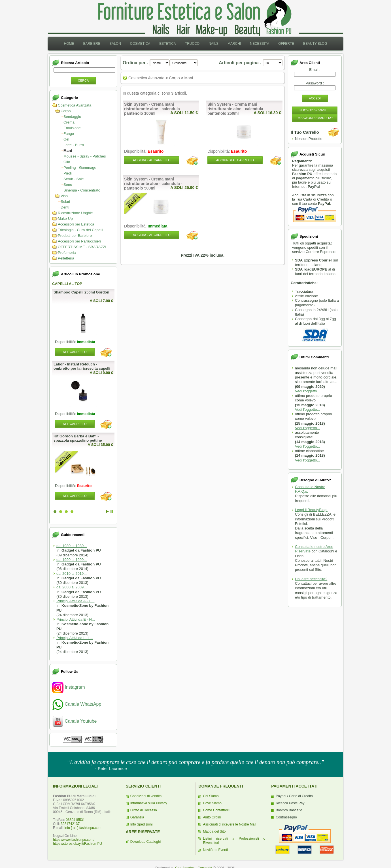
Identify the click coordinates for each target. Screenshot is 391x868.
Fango (69, 134)
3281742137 (70, 824)
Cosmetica (140, 44)
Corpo (66, 111)
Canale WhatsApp (77, 704)
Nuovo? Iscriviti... (315, 110)
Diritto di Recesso (144, 810)
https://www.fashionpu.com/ (74, 840)
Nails (213, 44)
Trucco (192, 44)
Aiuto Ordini (212, 817)
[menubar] (195, 44)
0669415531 (75, 820)
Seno (68, 185)
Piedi (68, 173)
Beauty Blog (315, 44)
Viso (64, 196)
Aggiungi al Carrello (152, 160)
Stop (112, 511)
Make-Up (65, 219)
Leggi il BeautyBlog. (311, 510)
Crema (69, 122)
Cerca (83, 80)
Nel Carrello (75, 352)
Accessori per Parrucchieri (79, 241)
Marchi (234, 44)
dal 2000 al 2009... (72, 587)
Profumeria (67, 253)
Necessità (260, 44)
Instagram (69, 687)
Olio (67, 162)
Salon (115, 44)
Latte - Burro (74, 145)
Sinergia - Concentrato (82, 190)
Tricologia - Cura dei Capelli (80, 230)
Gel (66, 139)
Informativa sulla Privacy (149, 803)
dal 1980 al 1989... (72, 546)
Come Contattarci (216, 810)
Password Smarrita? (315, 118)
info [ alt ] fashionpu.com (83, 828)
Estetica (168, 44)
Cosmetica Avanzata (75, 105)
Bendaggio (72, 117)
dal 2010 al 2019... (72, 574)
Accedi (315, 98)
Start (107, 511)
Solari (65, 202)
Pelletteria (66, 258)
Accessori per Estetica (76, 224)
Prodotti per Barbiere (75, 236)
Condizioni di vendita (146, 796)
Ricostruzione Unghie (75, 213)
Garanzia (137, 817)
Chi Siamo (211, 796)
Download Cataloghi (145, 842)
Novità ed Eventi (215, 850)
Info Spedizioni (142, 824)
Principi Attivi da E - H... (76, 619)
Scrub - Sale (74, 179)
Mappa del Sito (214, 831)
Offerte (286, 44)
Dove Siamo (212, 803)
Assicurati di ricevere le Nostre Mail (229, 824)
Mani (68, 151)
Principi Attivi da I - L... (75, 638)
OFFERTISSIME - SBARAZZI (82, 247)
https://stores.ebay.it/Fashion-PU (77, 844)
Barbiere (92, 44)
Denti (65, 207)
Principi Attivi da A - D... (75, 601)
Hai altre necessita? (311, 579)
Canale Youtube (74, 721)
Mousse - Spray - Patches (85, 156)
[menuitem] (69, 44)
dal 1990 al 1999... (72, 560)
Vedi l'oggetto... (308, 391)
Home (69, 44)
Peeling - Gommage (80, 168)
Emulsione (72, 128)
